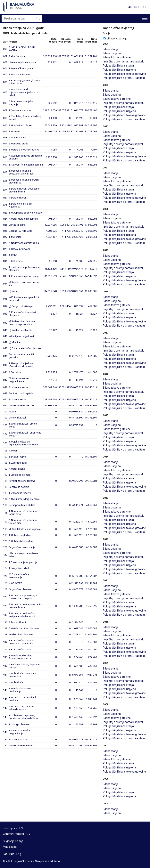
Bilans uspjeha (112, 53)
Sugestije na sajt (13, 841)
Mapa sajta (10, 847)
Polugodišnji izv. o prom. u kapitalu (124, 78)
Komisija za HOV (13, 828)
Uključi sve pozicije (117, 39)
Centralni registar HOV (17, 834)
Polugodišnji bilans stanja (118, 66)
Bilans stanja (111, 49)
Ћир (136, 7)
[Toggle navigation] (145, 18)
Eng (144, 7)
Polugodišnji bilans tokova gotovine (124, 74)
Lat (130, 7)
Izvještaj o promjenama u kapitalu (124, 61)
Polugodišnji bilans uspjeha (119, 70)
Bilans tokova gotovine (117, 57)
